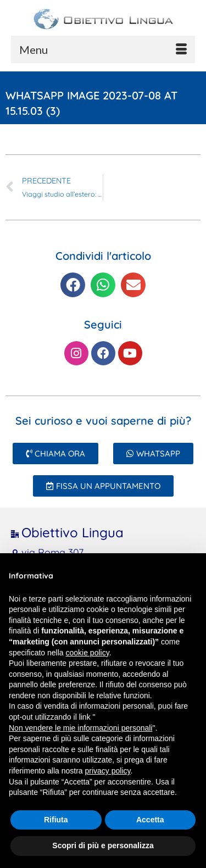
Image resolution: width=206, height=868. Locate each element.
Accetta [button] (150, 820)
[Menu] (103, 49)
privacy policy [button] (108, 771)
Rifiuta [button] (56, 820)
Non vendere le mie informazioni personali (80, 728)
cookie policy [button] (88, 653)
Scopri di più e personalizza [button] (103, 845)
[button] (73, 285)
